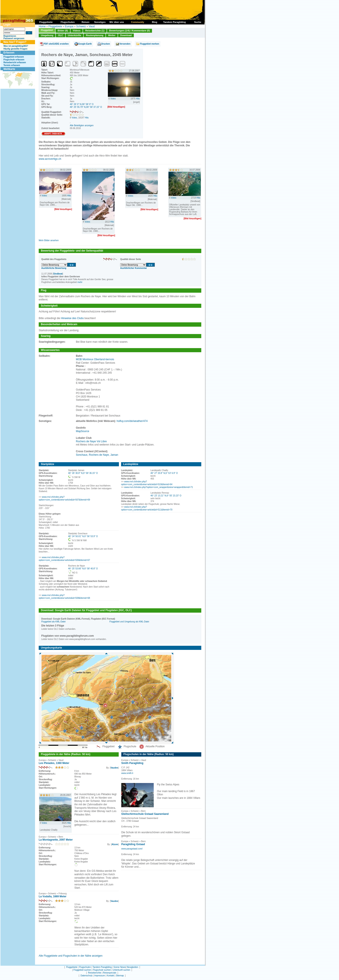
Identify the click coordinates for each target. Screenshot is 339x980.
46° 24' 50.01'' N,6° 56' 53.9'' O (83, 536)
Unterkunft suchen (121, 970)
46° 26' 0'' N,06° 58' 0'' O (82, 104)
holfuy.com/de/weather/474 (132, 421)
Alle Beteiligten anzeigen (82, 125)
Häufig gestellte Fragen (15, 49)
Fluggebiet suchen (82, 970)
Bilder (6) (63, 31)
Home (42, 26)
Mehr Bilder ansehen (49, 240)
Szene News (120, 967)
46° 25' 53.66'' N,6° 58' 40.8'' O (83, 569)
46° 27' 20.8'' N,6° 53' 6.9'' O (164, 473)
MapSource (82, 431)
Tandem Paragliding (102, 967)
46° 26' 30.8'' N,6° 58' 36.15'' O (83, 473)
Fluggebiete (55, 26)
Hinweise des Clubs (72, 318)
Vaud (92, 26)
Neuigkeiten (132, 967)
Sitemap (120, 976)
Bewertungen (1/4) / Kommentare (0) (130, 31)
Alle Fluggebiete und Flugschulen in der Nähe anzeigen (71, 956)
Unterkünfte (75, 35)
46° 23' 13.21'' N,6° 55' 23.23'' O (166, 496)
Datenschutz (86, 976)
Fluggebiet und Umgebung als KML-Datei (129, 622)
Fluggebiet (47, 30)
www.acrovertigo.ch (50, 159)
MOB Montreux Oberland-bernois (95, 359)
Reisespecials (110, 973)
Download (126, 35)
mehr (80, 282)
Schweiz (81, 26)
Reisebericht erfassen (15, 62)
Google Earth (85, 44)
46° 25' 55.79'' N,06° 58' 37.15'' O (86, 107)
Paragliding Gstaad (133, 844)
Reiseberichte (95, 973)
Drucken (106, 44)
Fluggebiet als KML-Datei (53, 622)
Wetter (112, 35)
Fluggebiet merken (150, 44)
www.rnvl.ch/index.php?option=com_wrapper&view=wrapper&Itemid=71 (158, 487)
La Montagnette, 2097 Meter (56, 840)
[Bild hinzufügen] (116, 107)
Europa (69, 26)
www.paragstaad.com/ (132, 849)
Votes (74, 118)
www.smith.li (127, 773)
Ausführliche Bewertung (54, 268)
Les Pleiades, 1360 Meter (54, 763)
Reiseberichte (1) (95, 31)
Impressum (100, 976)
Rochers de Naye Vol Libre (91, 441)
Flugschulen (85, 967)
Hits (87, 118)
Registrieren (10, 36)
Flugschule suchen (102, 970)
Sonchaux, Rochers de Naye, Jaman (97, 455)
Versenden (125, 44)
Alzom (115, 844)
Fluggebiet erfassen (14, 57)
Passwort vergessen (14, 38)
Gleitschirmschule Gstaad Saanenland (145, 814)
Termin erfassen (12, 65)
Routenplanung (95, 35)
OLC (60, 35)
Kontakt (110, 976)
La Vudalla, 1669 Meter (53, 896)
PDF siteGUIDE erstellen (56, 44)
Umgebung (47, 35)
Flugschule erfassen (14, 60)
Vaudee (114, 768)
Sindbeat (58, 274)
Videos (77, 31)
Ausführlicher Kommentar (134, 268)
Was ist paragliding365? (16, 46)
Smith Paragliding (132, 763)
